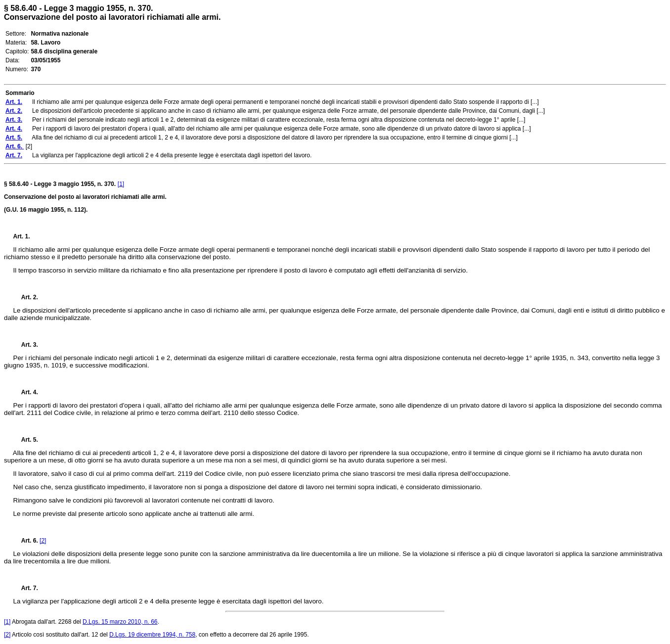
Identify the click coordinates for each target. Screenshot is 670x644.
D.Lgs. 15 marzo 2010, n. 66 (120, 622)
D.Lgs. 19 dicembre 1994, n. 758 (152, 635)
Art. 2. (26, 297)
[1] (121, 184)
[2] (43, 541)
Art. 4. (26, 392)
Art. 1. (22, 236)
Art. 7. (26, 588)
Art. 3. (26, 345)
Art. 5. (26, 440)
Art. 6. (27, 541)
